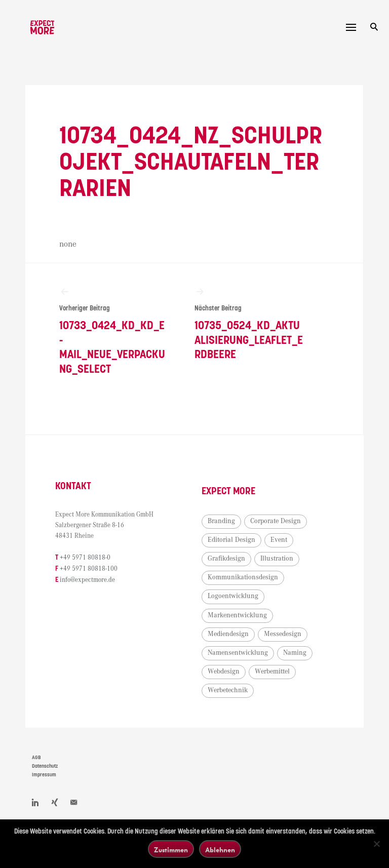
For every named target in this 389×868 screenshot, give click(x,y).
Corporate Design (284, 529)
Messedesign (291, 642)
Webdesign (232, 680)
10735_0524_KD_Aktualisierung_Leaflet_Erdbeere (244, 327)
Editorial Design (240, 548)
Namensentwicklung (246, 661)
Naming (303, 661)
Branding (229, 529)
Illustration (285, 567)
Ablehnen (220, 850)
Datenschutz (45, 775)
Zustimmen (171, 850)
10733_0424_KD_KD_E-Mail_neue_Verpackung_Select (112, 335)
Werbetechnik (236, 699)
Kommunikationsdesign (251, 586)
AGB (36, 766)
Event (287, 548)
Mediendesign (236, 642)
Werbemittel (280, 680)
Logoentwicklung (241, 605)
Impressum (44, 783)
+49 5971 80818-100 (97, 577)
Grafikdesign (235, 567)
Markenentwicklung (245, 623)
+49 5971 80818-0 (93, 566)
